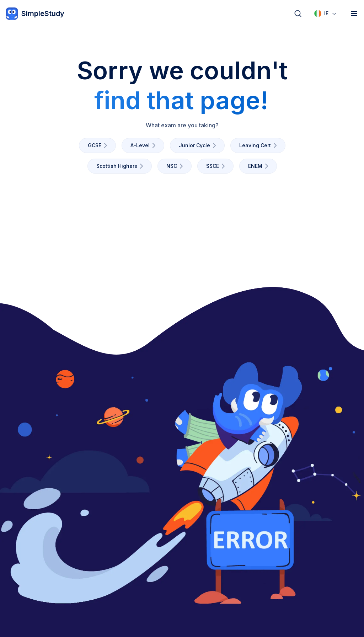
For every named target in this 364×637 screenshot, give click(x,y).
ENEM (259, 166)
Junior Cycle (199, 145)
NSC (176, 166)
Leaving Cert (259, 145)
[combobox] (326, 14)
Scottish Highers (121, 166)
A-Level (144, 145)
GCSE (99, 145)
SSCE (217, 166)
